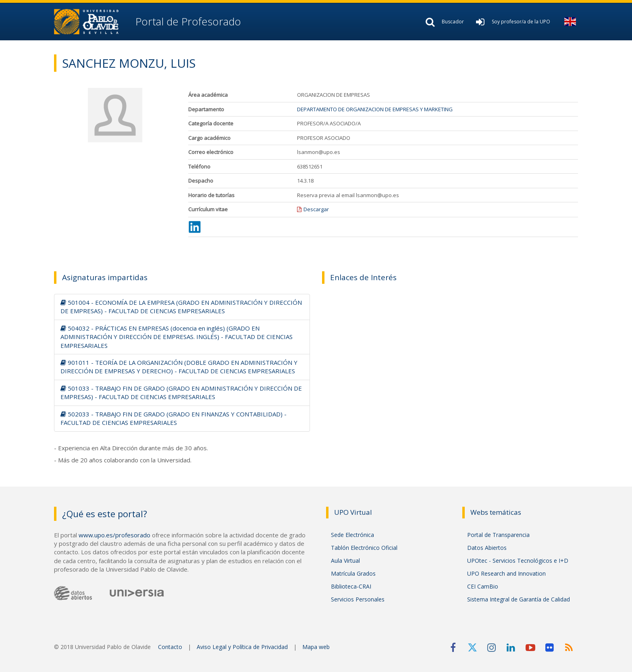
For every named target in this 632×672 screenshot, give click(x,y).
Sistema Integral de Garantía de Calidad (519, 599)
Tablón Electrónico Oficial (364, 548)
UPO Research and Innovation (506, 573)
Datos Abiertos (487, 548)
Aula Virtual (345, 561)
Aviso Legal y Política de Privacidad (242, 647)
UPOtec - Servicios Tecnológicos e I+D (518, 561)
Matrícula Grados (353, 573)
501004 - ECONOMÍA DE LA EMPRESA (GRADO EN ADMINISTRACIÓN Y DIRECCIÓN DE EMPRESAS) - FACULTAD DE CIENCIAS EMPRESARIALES (181, 307)
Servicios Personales (358, 599)
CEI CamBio (483, 586)
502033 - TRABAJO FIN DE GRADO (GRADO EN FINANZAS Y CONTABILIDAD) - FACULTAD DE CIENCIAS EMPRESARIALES (174, 418)
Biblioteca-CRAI (351, 586)
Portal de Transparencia (498, 535)
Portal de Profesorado (187, 21)
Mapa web (316, 647)
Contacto (170, 647)
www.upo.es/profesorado (114, 535)
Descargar (316, 209)
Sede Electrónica (352, 535)
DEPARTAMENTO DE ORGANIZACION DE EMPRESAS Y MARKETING (375, 109)
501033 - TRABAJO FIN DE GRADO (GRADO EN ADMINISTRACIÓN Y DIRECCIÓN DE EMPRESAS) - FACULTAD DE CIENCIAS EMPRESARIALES (181, 392)
